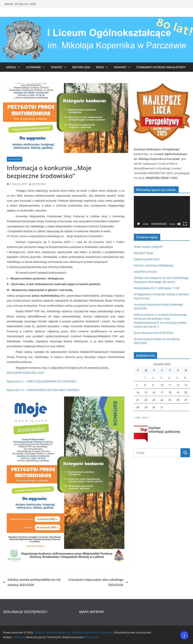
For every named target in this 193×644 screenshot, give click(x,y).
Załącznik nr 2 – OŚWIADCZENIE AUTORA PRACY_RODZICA (43, 390)
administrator (39, 184)
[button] (18, 67)
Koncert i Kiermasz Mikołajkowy (154, 265)
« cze (137, 417)
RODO (100, 67)
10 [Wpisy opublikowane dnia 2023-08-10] (162, 385)
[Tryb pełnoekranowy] (185, 224)
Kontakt (120, 67)
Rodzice (57, 67)
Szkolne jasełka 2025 (147, 259)
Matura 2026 (81, 67)
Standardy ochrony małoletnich (161, 67)
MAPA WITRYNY (92, 612)
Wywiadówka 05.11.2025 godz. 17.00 (157, 288)
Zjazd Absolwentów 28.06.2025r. (154, 333)
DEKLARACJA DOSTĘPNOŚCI (25, 612)
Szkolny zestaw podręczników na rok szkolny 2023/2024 (32, 582)
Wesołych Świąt (144, 253)
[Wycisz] (179, 224)
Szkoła (11, 67)
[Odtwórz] (139, 224)
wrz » (146, 417)
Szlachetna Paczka (145, 272)
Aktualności (15, 159)
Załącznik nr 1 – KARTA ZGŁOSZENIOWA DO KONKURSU (42, 381)
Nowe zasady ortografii (148, 247)
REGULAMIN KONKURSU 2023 (25, 373)
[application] (162, 212)
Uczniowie (34, 67)
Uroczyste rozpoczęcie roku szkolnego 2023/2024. (98, 582)
